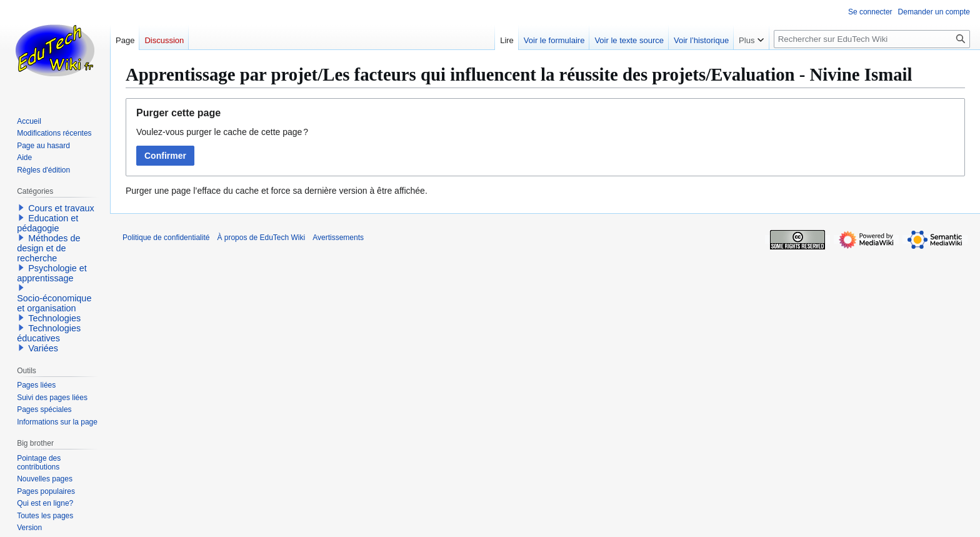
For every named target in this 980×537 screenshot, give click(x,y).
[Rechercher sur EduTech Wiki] (872, 39)
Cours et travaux (61, 208)
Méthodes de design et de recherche (48, 248)
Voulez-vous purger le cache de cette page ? (222, 132)
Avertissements (338, 238)
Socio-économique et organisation (54, 303)
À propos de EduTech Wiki (261, 238)
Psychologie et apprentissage (52, 273)
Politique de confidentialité (166, 238)
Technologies (54, 318)
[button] (21, 208)
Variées (43, 348)
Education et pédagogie (47, 223)
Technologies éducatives (49, 333)
